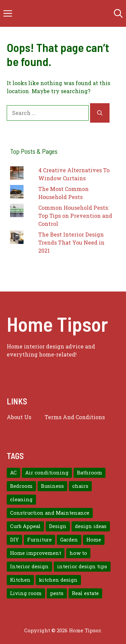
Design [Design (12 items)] (58, 526)
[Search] (100, 113)
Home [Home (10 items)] (94, 540)
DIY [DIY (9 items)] (14, 540)
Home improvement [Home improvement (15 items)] (36, 553)
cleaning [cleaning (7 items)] (21, 499)
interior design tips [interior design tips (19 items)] (82, 566)
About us (19, 417)
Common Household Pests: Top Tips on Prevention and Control (75, 216)
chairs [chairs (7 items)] (80, 486)
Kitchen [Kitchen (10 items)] (20, 580)
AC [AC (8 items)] (13, 473)
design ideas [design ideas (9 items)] (91, 526)
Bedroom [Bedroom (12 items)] (21, 486)
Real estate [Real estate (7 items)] (85, 593)
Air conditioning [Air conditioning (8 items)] (47, 473)
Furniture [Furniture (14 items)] (39, 540)
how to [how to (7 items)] (78, 553)
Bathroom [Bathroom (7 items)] (90, 473)
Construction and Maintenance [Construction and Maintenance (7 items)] (50, 513)
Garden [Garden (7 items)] (69, 540)
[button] (118, 13)
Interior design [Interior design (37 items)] (29, 566)
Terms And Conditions (75, 417)
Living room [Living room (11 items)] (26, 593)
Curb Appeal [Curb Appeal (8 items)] (25, 526)
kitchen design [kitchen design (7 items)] (58, 580)
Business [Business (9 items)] (52, 486)
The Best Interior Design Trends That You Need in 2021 (71, 242)
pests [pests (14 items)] (57, 593)
